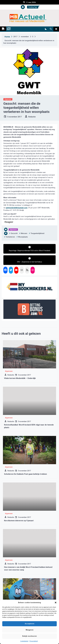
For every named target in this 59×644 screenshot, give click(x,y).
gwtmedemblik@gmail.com (17, 208)
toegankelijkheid (37, 233)
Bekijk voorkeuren (30, 636)
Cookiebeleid (24, 641)
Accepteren (30, 624)
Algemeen (8, 99)
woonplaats (23, 237)
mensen (24, 233)
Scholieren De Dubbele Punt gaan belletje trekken (25, 474)
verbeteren (10, 237)
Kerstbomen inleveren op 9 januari (19, 521)
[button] (56, 603)
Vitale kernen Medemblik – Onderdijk (20, 378)
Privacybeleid (34, 641)
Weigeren (30, 630)
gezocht (14, 233)
